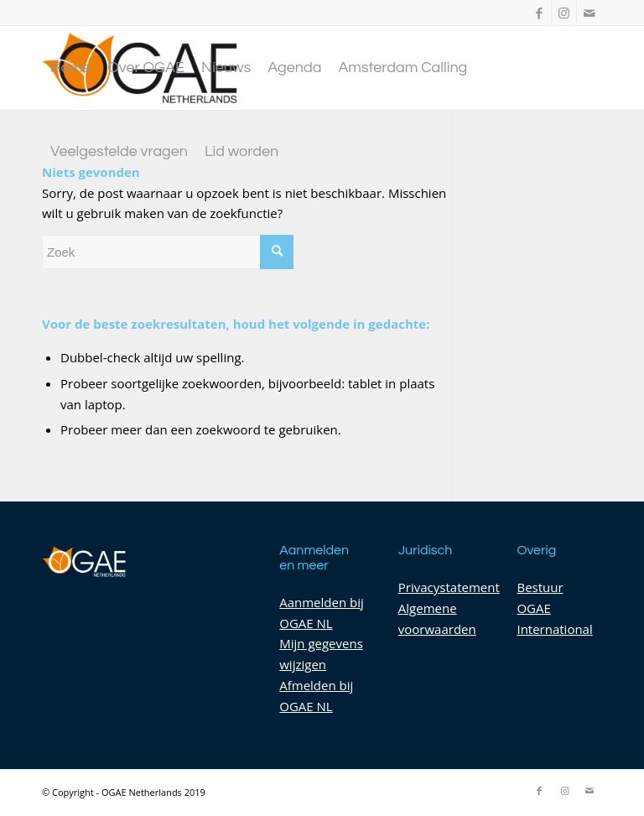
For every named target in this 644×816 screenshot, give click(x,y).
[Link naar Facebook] (539, 13)
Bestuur (540, 587)
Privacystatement (449, 587)
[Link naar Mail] (589, 13)
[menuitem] (70, 68)
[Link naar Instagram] (564, 13)
